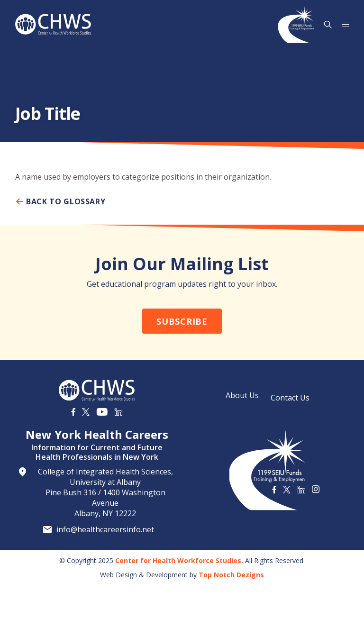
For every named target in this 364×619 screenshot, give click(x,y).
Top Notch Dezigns (231, 575)
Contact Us (290, 398)
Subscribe (182, 321)
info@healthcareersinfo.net (105, 529)
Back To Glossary (60, 201)
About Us (242, 395)
